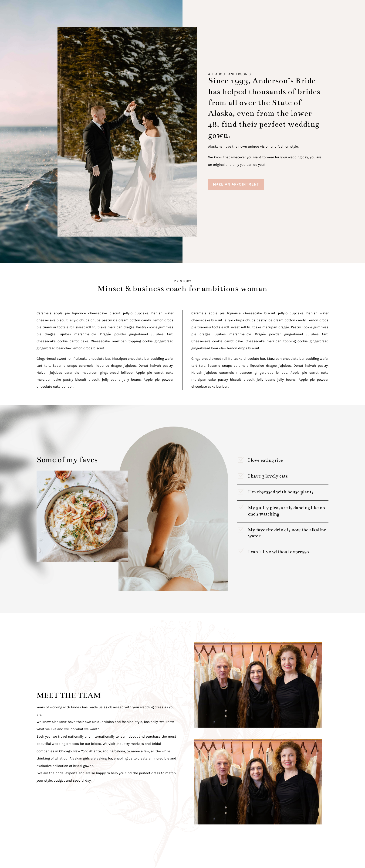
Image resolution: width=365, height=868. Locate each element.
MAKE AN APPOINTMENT (236, 185)
